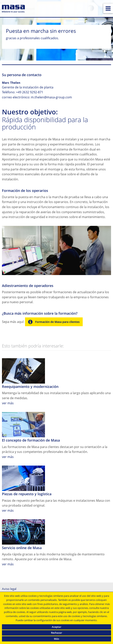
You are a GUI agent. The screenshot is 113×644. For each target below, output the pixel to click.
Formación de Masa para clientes (57, 322)
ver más (8, 403)
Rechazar (57, 633)
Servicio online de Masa (22, 548)
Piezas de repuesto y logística (27, 494)
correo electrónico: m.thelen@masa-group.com (37, 97)
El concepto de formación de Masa (31, 440)
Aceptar (57, 627)
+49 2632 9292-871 (30, 92)
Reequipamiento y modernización (30, 387)
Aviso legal (9, 589)
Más (56, 639)
